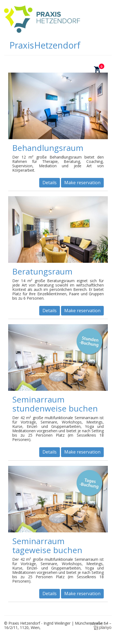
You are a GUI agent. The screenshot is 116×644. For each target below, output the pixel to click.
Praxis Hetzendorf (45, 45)
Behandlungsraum (48, 148)
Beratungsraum (42, 271)
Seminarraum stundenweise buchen (55, 404)
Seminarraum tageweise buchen (47, 545)
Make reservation (82, 183)
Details (50, 183)
